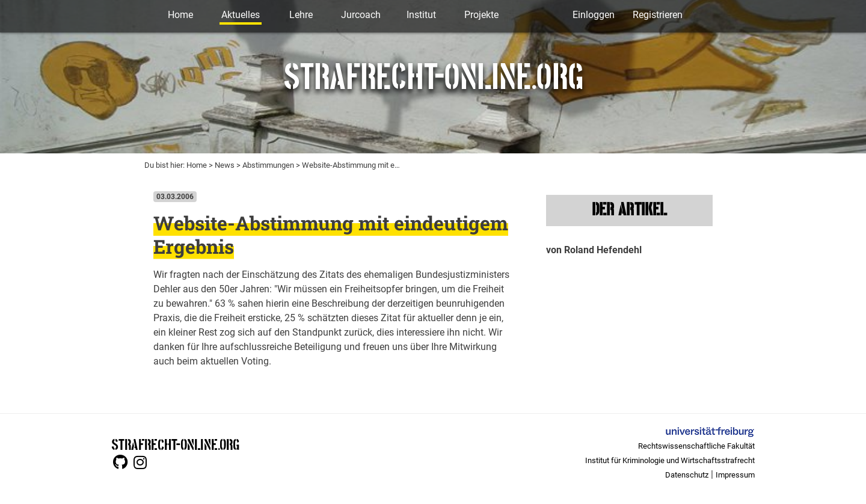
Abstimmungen (268, 165)
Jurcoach (361, 15)
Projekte (481, 15)
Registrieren (658, 15)
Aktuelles (241, 15)
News (225, 165)
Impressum (735, 475)
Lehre (301, 15)
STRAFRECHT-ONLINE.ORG (175, 444)
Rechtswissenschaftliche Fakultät (696, 446)
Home (180, 15)
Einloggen (594, 15)
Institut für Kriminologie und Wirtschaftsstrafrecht (670, 460)
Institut (421, 15)
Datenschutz (687, 475)
